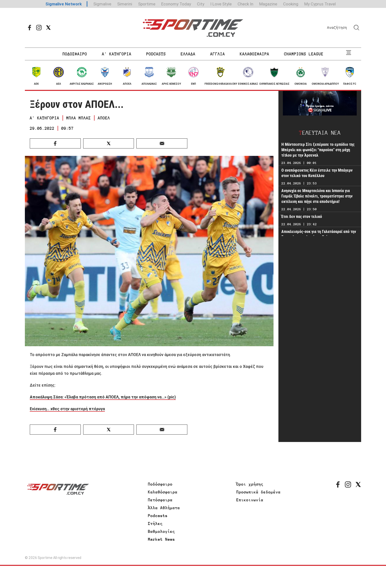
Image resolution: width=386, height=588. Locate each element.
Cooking (291, 4)
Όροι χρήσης (250, 484)
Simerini (125, 4)
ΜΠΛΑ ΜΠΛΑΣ (79, 118)
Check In (245, 4)
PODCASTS (156, 54)
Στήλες (155, 523)
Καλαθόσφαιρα (163, 492)
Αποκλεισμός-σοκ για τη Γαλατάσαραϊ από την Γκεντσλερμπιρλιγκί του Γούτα (319, 234)
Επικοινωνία (250, 500)
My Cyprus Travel (320, 4)
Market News (161, 539)
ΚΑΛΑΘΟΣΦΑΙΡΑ (255, 54)
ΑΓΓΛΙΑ (218, 54)
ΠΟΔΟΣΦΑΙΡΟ (75, 54)
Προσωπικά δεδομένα (258, 492)
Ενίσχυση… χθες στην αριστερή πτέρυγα (67, 409)
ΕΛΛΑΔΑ (188, 54)
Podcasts (158, 516)
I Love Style (221, 4)
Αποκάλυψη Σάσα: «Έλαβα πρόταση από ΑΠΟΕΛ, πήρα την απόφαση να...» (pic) (103, 397)
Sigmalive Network (64, 4)
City (201, 4)
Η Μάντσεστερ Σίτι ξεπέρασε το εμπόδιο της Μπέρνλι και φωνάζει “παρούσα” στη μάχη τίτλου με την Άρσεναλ (318, 150)
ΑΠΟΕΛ (104, 118)
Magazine (268, 4)
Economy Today (176, 4)
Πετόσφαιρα (160, 500)
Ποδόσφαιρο (160, 484)
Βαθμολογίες (161, 531)
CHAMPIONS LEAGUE (304, 54)
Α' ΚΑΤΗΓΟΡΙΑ (117, 54)
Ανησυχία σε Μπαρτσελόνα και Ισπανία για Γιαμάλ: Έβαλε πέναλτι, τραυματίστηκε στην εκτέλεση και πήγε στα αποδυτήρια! (317, 196)
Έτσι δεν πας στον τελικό (302, 217)
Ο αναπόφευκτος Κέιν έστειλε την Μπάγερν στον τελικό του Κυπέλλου (317, 173)
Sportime (147, 4)
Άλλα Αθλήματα (164, 508)
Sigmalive (102, 4)
